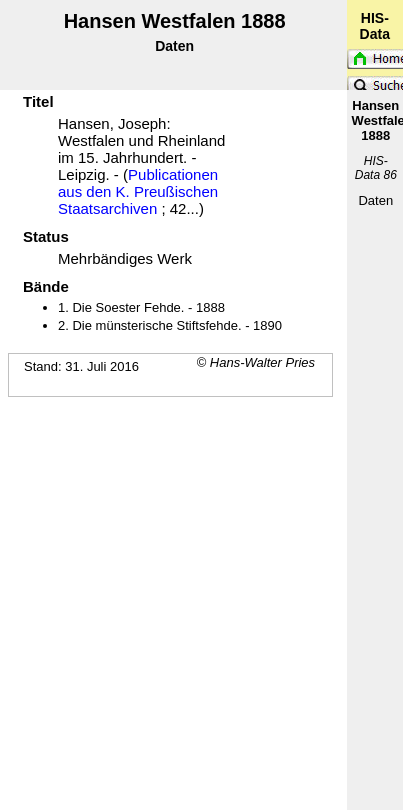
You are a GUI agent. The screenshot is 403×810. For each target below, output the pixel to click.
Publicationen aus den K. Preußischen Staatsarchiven (138, 191)
